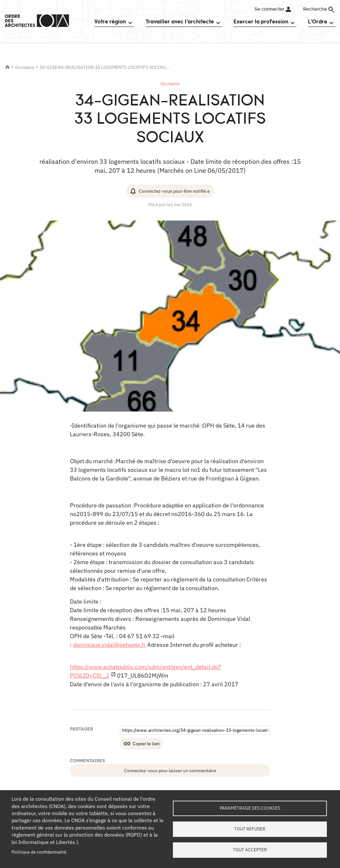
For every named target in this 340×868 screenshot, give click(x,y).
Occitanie (25, 67)
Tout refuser (250, 829)
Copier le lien (146, 744)
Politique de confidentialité (39, 852)
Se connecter (269, 9)
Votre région (110, 21)
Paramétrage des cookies (250, 808)
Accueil (7, 67)
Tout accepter (250, 850)
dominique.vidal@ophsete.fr (109, 645)
